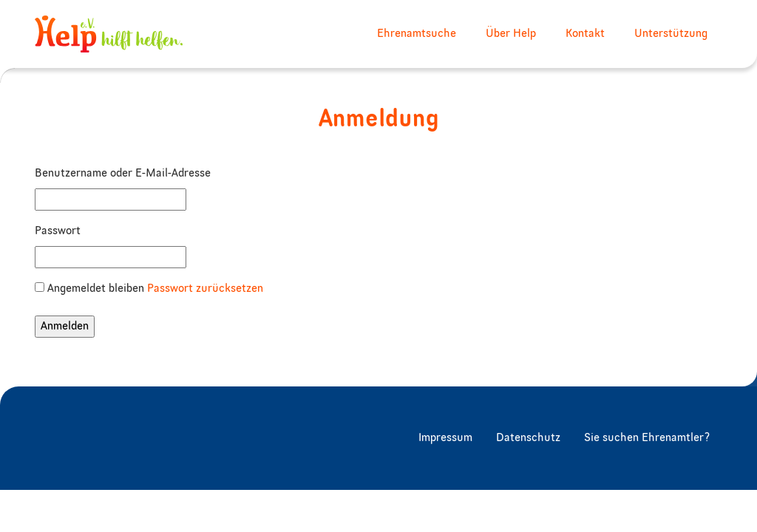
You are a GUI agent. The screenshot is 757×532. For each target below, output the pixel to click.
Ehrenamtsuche (417, 34)
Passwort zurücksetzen (205, 289)
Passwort (58, 231)
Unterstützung (671, 34)
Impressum (445, 438)
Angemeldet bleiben (96, 289)
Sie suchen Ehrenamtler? (647, 438)
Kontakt (585, 34)
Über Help (511, 34)
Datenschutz (528, 438)
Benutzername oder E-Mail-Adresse (123, 174)
